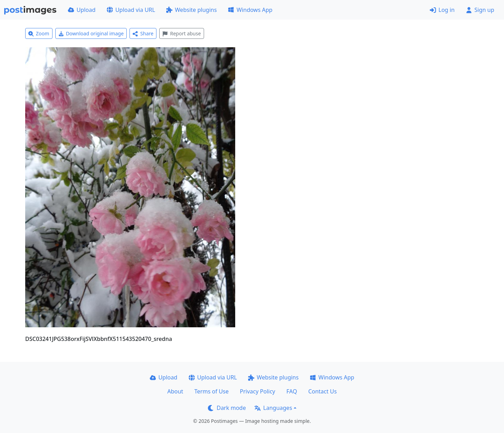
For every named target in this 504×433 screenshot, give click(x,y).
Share (143, 33)
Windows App (250, 10)
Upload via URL (131, 10)
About (175, 391)
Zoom (39, 33)
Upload (82, 10)
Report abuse (181, 33)
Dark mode (227, 408)
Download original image (91, 33)
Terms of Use (211, 391)
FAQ (292, 391)
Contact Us (323, 391)
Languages (273, 408)
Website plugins (191, 10)
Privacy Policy (257, 391)
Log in (442, 10)
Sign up (480, 10)
